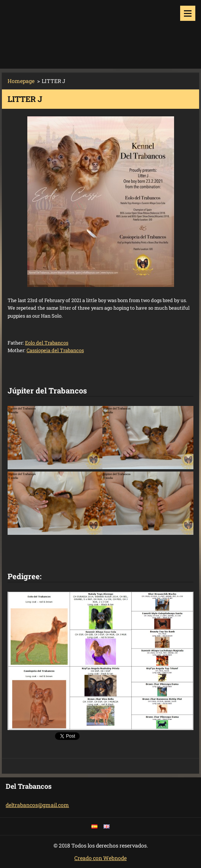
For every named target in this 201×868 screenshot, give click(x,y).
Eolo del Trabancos (47, 343)
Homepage (21, 81)
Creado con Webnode (100, 858)
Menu (188, 13)
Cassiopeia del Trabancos (55, 350)
